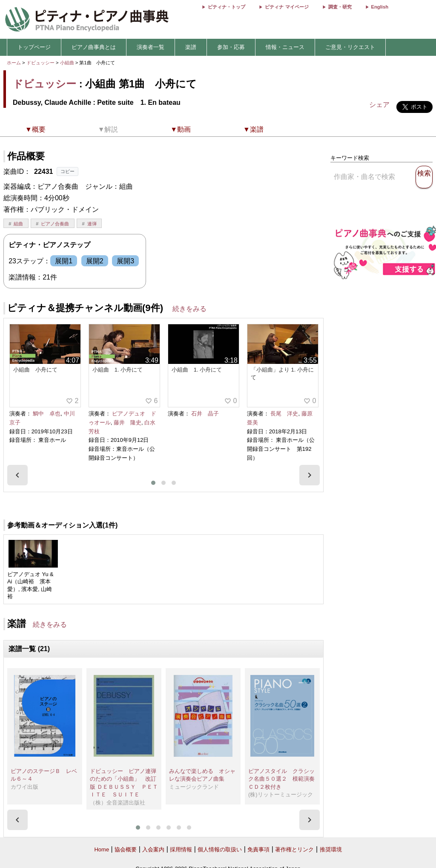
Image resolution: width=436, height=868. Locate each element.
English (380, 7)
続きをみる (189, 309)
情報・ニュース (285, 47)
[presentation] (17, 475)
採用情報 (181, 849)
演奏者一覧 (151, 47)
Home (102, 849)
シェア (379, 105)
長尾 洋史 (284, 414)
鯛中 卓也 (47, 414)
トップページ (34, 47)
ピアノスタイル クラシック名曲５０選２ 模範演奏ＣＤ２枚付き (281, 779)
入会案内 (153, 849)
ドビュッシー (40, 63)
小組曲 (68, 63)
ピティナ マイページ (287, 7)
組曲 (18, 224)
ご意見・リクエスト (350, 47)
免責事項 (258, 849)
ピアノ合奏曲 (55, 224)
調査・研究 (340, 7)
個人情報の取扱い (220, 849)
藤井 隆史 (128, 422)
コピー (67, 171)
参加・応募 (231, 47)
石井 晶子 (205, 414)
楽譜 (191, 47)
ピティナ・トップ (227, 7)
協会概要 (126, 849)
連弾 (92, 224)
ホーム (14, 63)
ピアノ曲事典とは (94, 47)
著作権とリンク (294, 849)
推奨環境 (331, 849)
